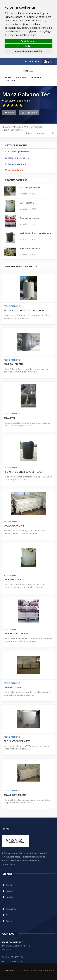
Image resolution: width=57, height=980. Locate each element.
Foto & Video (11, 909)
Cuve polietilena (14, 364)
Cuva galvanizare (14, 526)
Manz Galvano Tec (22, 127)
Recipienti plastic (13, 130)
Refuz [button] (29, 46)
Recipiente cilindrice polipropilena (24, 310)
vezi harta (7, 950)
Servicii (7, 891)
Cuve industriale (14, 580)
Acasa (8, 77)
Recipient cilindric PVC (17, 741)
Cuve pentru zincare (16, 633)
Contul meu (32, 61)
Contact (10, 80)
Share (9, 113)
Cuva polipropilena (15, 795)
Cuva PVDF (10, 418)
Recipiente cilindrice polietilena (23, 472)
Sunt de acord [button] (29, 41)
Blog (6, 915)
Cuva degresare (13, 687)
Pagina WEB (29, 113)
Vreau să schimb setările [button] (28, 51)
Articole (36, 77)
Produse (21, 77)
